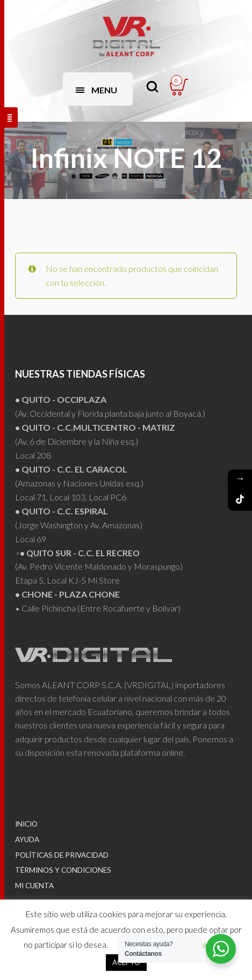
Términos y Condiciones (63, 870)
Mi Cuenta (34, 886)
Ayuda (27, 839)
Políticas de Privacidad (62, 855)
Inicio (26, 824)
